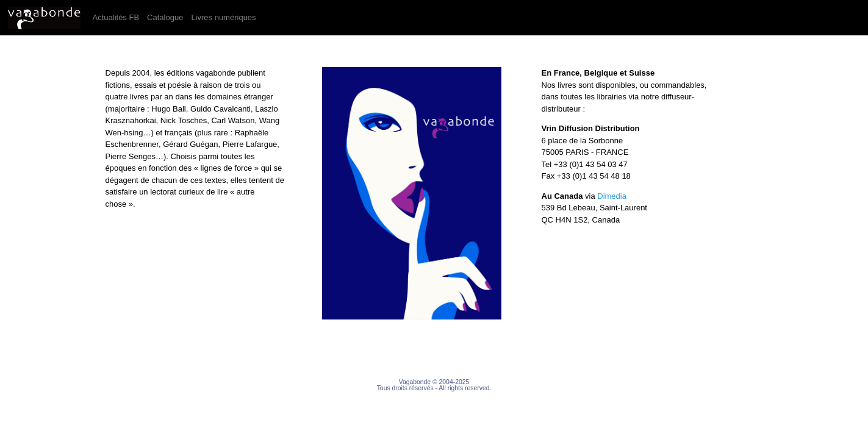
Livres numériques (225, 16)
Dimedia (612, 196)
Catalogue (167, 16)
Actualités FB (118, 16)
